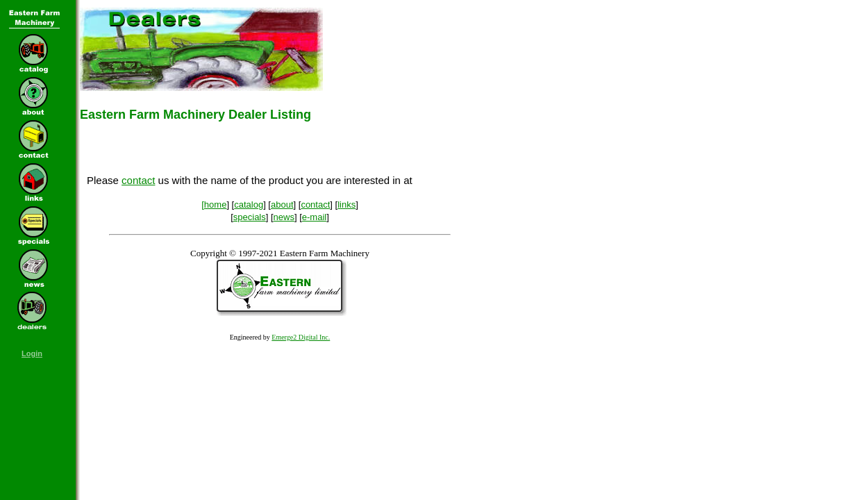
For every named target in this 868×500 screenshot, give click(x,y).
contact (138, 180)
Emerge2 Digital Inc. (301, 337)
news (284, 217)
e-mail (314, 217)
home (216, 205)
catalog (249, 205)
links (347, 205)
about (282, 205)
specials (250, 217)
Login (32, 353)
